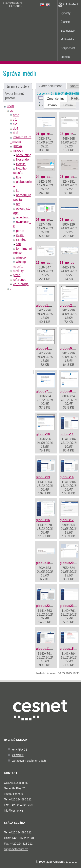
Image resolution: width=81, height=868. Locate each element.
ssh (19, 244)
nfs (18, 204)
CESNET (18, 755)
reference (20, 280)
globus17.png (70, 520)
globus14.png (70, 477)
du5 (16, 133)
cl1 (15, 120)
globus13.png (46, 477)
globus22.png (46, 606)
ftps (19, 177)
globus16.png (46, 520)
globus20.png (70, 563)
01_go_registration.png (53, 134)
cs (11, 111)
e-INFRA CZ (20, 750)
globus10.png (46, 434)
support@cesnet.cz (16, 849)
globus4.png (45, 348)
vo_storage (21, 284)
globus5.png (69, 348)
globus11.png (70, 434)
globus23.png (70, 606)
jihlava (17, 146)
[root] (10, 106)
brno (16, 115)
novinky (18, 271)
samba (21, 240)
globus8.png (69, 391)
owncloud (23, 217)
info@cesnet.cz (13, 811)
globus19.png (46, 563)
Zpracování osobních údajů (29, 761)
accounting (24, 155)
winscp (21, 257)
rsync (20, 235)
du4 (16, 128)
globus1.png (45, 306)
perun (20, 231)
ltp (18, 191)
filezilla (21, 164)
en (11, 289)
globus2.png (69, 306)
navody (18, 151)
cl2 (15, 124)
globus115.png (47, 649)
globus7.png (45, 391)
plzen (17, 275)
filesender (23, 159)
